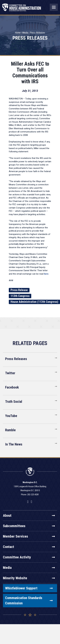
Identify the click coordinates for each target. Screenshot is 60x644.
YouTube (11, 416)
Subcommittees (29, 526)
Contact (29, 547)
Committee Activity (29, 557)
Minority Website (29, 578)
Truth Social (14, 402)
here (46, 274)
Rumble (10, 430)
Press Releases (37, 33)
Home (18, 33)
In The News (14, 444)
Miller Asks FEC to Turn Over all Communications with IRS (30, 73)
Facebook (12, 387)
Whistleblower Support (29, 588)
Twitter (10, 373)
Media (25, 33)
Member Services (29, 536)
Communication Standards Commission (29, 601)
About (29, 516)
